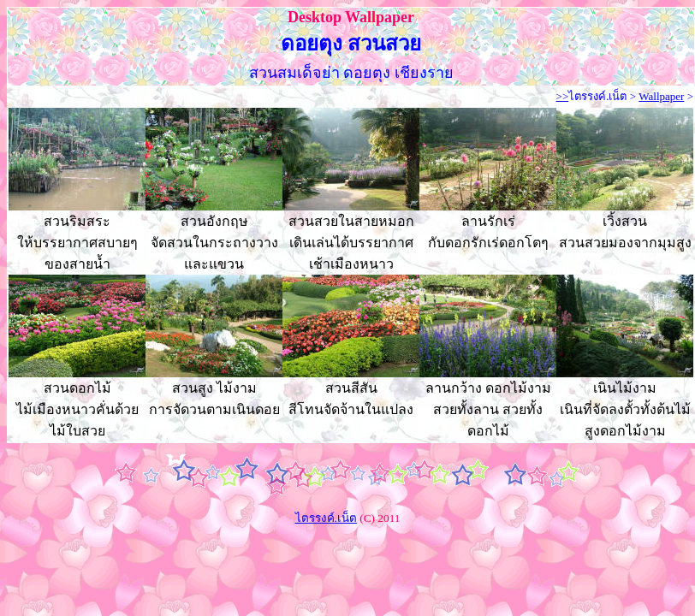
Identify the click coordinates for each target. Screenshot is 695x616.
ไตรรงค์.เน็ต (597, 96)
